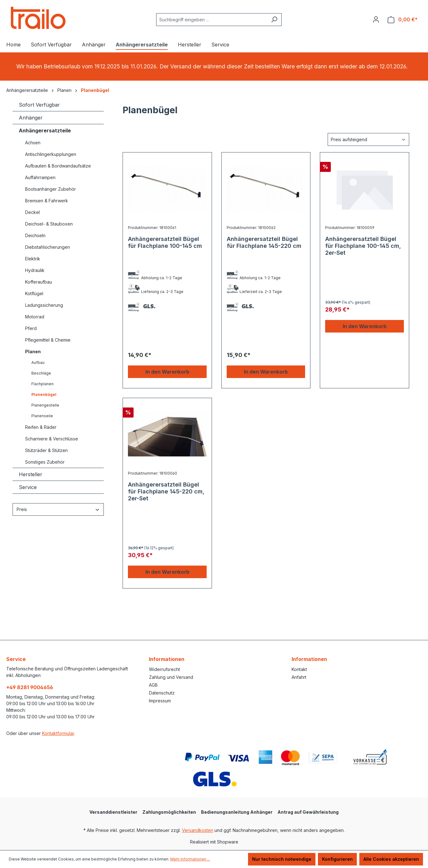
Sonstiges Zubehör (45, 462)
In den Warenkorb (167, 372)
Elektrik (33, 259)
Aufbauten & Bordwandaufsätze (58, 166)
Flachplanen (42, 384)
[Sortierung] (368, 139)
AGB (153, 685)
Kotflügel (34, 293)
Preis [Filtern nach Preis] (58, 509)
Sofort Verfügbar (39, 105)
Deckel (32, 212)
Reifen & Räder (41, 427)
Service (28, 487)
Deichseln (35, 235)
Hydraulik (35, 270)
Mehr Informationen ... (190, 859)
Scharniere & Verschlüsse (52, 439)
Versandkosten (198, 830)
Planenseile (42, 416)
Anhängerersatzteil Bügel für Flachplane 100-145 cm (165, 242)
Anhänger (31, 118)
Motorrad (35, 317)
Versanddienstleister (113, 812)
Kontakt (299, 669)
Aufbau (38, 362)
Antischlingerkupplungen (51, 154)
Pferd (31, 328)
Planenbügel (44, 394)
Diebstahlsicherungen (48, 247)
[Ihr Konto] (376, 19)
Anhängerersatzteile (45, 130)
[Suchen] (274, 20)
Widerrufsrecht (164, 669)
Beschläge (41, 373)
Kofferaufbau (39, 282)
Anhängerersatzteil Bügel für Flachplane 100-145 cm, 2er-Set (363, 246)
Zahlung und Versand (171, 677)
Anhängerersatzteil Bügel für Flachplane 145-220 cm (264, 242)
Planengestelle (45, 405)
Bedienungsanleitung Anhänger (237, 812)
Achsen (33, 143)
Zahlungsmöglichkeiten (169, 812)
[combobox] (212, 20)
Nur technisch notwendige (282, 859)
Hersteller (31, 474)
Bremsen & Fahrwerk (47, 201)
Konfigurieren (337, 859)
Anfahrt (299, 677)
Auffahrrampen (40, 177)
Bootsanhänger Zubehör (50, 189)
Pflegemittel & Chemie (48, 340)
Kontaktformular (58, 733)
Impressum (160, 701)
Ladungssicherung (44, 305)
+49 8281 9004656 (30, 687)
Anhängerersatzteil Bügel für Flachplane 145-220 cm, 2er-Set (166, 491)
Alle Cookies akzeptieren (391, 859)
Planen (33, 351)
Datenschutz (162, 693)
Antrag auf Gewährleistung (308, 812)
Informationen (167, 659)
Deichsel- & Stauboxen (49, 224)
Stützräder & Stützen (46, 450)
